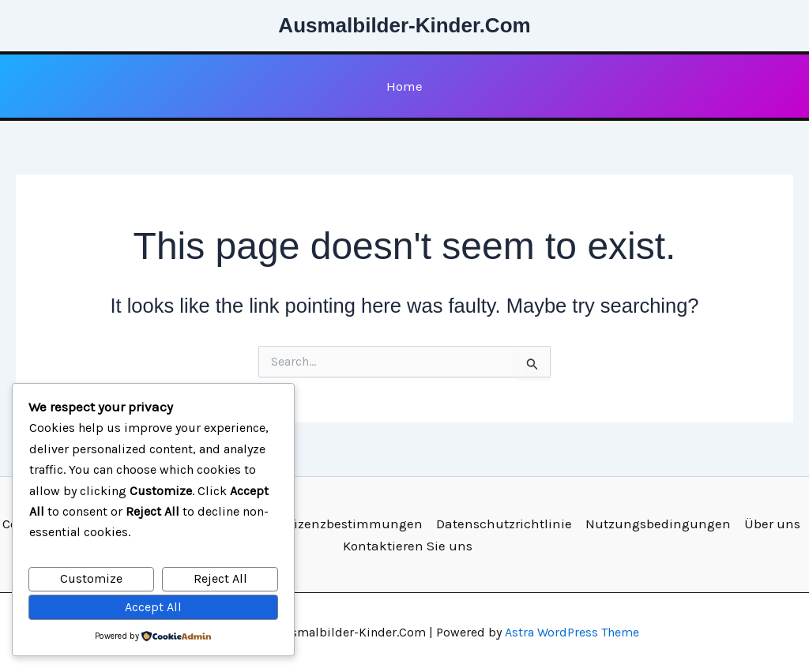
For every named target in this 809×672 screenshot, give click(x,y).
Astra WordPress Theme (572, 632)
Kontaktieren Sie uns (408, 546)
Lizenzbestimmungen (355, 524)
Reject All (220, 578)
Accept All (153, 607)
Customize (91, 578)
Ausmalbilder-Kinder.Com (404, 25)
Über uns (772, 524)
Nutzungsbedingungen (658, 524)
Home (404, 86)
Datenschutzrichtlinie (504, 524)
